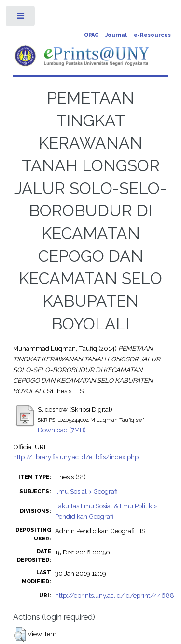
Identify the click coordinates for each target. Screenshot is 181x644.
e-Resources (152, 35)
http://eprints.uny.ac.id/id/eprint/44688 (115, 595)
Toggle (21, 18)
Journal (116, 35)
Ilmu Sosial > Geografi (86, 491)
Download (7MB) (62, 430)
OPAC (91, 35)
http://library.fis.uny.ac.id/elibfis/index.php (76, 457)
